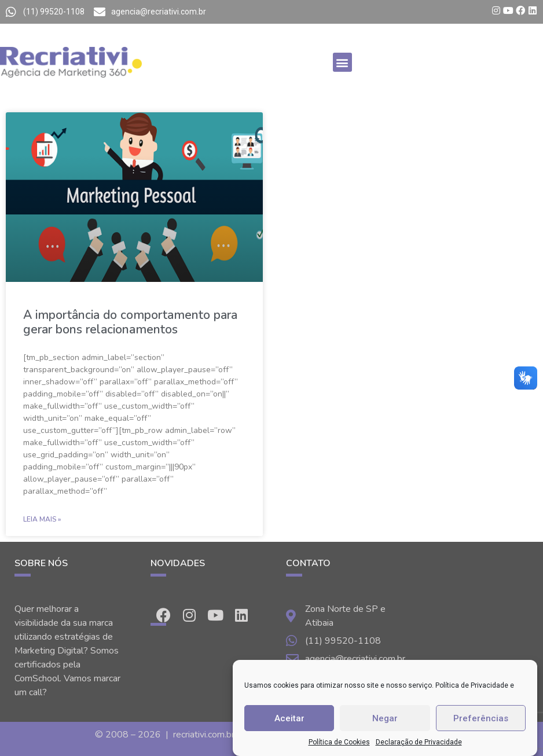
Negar (385, 718)
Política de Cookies (339, 742)
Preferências (481, 718)
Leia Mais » (42, 519)
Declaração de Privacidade (419, 742)
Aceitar (289, 718)
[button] (342, 62)
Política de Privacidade (472, 685)
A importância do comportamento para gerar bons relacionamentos (130, 322)
